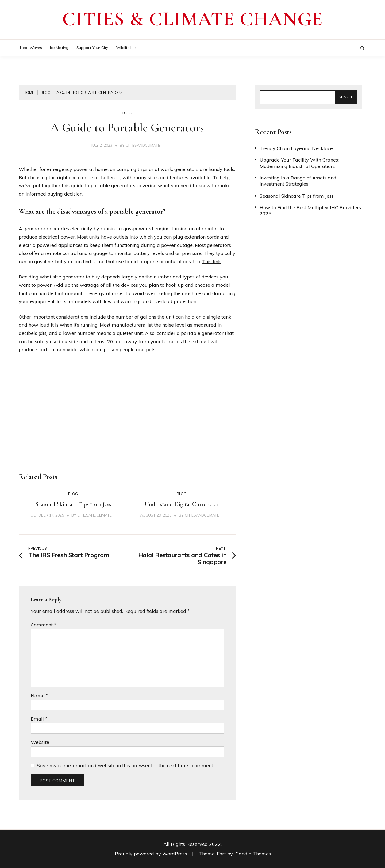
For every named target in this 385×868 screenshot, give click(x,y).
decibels (28, 333)
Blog (127, 113)
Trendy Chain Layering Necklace (296, 148)
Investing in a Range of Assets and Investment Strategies (298, 181)
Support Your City (92, 48)
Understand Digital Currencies (182, 504)
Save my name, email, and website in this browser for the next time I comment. (125, 765)
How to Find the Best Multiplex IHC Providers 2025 (310, 211)
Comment (44, 625)
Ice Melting (59, 48)
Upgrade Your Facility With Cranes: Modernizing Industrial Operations (299, 163)
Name (40, 696)
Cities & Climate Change (192, 19)
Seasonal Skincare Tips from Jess (73, 504)
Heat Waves (31, 48)
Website (40, 742)
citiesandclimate (143, 145)
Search (346, 97)
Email (39, 719)
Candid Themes (253, 854)
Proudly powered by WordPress (152, 854)
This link (211, 261)
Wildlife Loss (127, 48)
